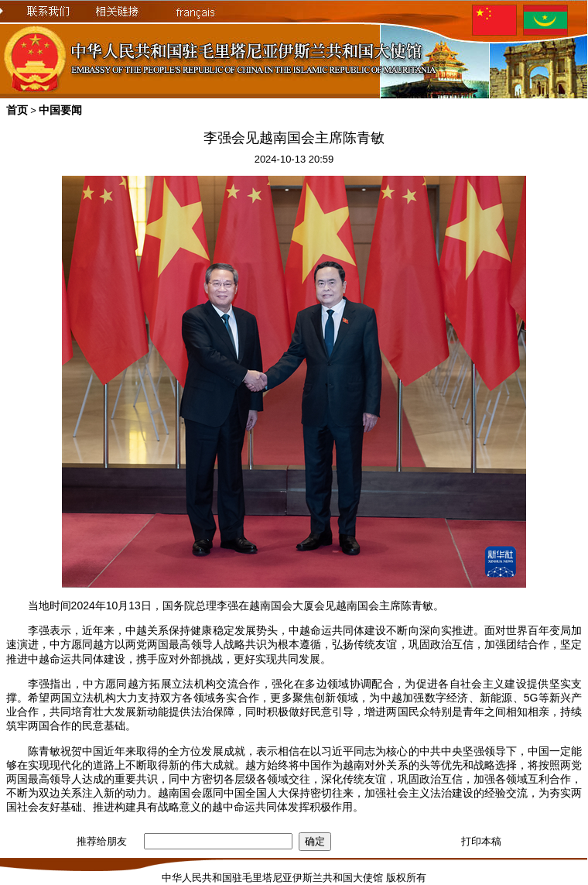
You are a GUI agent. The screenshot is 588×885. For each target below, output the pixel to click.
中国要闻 (60, 110)
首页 (17, 110)
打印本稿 (481, 841)
